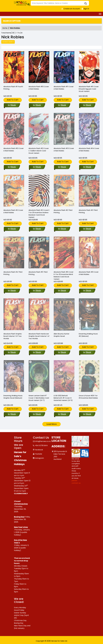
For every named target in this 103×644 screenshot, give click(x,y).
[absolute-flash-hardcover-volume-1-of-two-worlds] (37, 353)
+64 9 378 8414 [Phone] (41, 446)
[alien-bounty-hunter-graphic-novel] (62, 353)
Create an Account (71, 9)
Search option (12, 21)
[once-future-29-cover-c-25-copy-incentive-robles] (87, 414)
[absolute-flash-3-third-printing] (87, 229)
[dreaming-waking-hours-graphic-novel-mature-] (12, 414)
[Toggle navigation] (100, 14)
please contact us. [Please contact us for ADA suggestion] (76, 482)
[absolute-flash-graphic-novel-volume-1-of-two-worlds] (12, 353)
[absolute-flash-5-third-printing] (37, 291)
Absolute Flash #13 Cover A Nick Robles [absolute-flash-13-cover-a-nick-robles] (64, 150)
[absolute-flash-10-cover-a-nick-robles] (39, 67)
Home (5, 28)
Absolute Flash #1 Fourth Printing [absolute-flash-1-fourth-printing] (13, 88)
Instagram (39, 458)
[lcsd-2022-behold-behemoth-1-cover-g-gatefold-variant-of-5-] (62, 414)
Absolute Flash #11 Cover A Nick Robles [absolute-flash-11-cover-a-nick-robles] (64, 88)
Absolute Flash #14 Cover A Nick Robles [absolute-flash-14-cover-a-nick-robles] (89, 150)
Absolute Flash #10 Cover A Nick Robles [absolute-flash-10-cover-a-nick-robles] (39, 88)
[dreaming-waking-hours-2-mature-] (87, 353)
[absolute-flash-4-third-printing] (12, 291)
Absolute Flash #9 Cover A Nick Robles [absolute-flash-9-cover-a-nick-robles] (89, 273)
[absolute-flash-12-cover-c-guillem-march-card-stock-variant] (37, 167)
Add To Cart (13, 100)
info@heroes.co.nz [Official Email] (43, 441)
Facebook (39, 450)
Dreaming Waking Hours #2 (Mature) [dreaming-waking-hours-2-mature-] (88, 335)
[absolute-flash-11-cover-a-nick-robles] (64, 67)
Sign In (85, 9)
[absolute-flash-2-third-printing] (62, 229)
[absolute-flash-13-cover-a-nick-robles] (62, 167)
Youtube (39, 454)
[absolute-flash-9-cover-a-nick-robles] (87, 291)
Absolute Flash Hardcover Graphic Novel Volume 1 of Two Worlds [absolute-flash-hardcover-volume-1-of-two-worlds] (39, 336)
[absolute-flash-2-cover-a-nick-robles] (12, 229)
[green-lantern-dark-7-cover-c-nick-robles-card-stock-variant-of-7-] (37, 414)
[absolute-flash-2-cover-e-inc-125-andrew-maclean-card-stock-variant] (37, 229)
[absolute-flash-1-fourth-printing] (14, 67)
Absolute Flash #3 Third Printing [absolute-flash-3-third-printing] (88, 211)
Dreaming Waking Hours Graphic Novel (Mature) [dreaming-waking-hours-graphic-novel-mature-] (13, 397)
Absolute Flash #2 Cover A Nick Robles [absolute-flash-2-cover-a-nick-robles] (13, 211)
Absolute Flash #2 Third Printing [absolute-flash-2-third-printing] (63, 211)
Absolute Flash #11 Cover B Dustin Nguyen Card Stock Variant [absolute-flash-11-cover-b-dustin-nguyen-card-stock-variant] (89, 89)
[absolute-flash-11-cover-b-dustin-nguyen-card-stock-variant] (89, 67)
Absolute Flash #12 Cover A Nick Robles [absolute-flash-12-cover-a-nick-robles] (14, 150)
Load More (52, 424)
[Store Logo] (22, 3)
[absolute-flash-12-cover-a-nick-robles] (12, 167)
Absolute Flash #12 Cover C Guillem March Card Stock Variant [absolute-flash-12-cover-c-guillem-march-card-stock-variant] (39, 151)
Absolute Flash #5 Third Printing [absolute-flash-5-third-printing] (38, 273)
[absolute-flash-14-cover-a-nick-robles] (87, 167)
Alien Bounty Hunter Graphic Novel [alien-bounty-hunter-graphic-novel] (61, 335)
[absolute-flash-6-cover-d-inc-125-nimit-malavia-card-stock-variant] (62, 291)
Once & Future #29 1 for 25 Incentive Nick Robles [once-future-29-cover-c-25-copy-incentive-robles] (88, 397)
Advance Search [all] (8, 42)
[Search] (60, 3)
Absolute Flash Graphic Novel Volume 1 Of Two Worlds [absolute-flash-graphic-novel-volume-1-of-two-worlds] (13, 336)
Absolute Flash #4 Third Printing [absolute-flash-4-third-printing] (13, 273)
